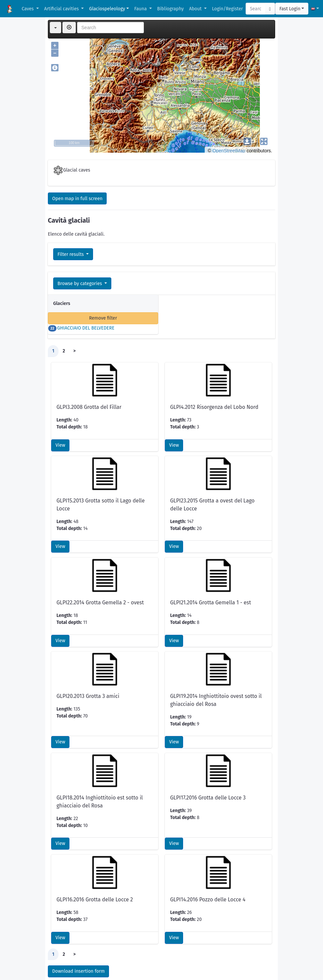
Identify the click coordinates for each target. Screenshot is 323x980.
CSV (63, 962)
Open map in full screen (77, 199)
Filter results (71, 254)
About (196, 9)
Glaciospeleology (107, 9)
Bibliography (170, 9)
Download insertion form (78, 927)
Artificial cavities (62, 9)
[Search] (256, 9)
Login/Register (227, 9)
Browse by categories (80, 284)
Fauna (141, 9)
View (60, 401)
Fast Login (290, 9)
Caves (28, 9)
